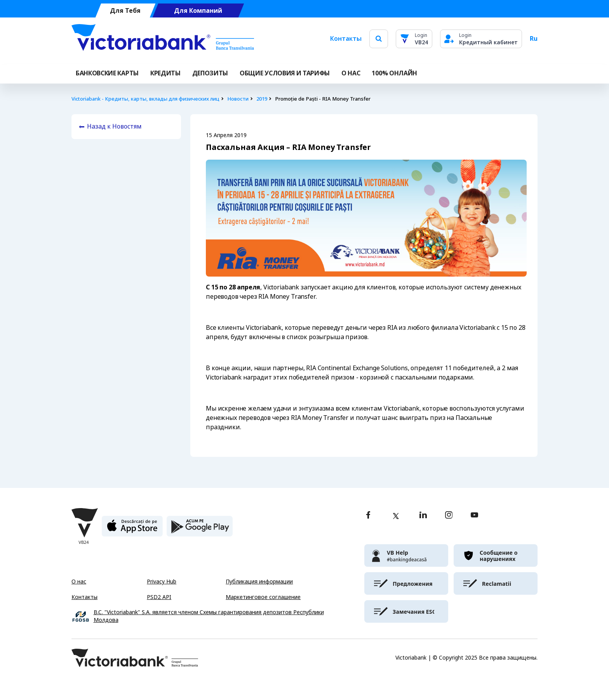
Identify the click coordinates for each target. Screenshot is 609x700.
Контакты (346, 39)
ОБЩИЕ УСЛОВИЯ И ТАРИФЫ (285, 73)
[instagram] (449, 516)
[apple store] (132, 529)
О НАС (351, 73)
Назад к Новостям (114, 126)
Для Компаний (198, 11)
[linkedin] (423, 516)
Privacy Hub (162, 582)
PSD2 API (159, 597)
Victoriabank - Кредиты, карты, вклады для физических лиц (145, 99)
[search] (379, 39)
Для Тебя (125, 11)
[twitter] (396, 516)
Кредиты (165, 73)
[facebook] (368, 516)
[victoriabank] (406, 555)
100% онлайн (394, 73)
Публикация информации (259, 582)
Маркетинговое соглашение (263, 597)
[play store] (200, 529)
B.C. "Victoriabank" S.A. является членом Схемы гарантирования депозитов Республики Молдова (209, 616)
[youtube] (474, 516)
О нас (79, 582)
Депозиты (210, 73)
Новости (238, 99)
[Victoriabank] (163, 39)
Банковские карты (107, 73)
